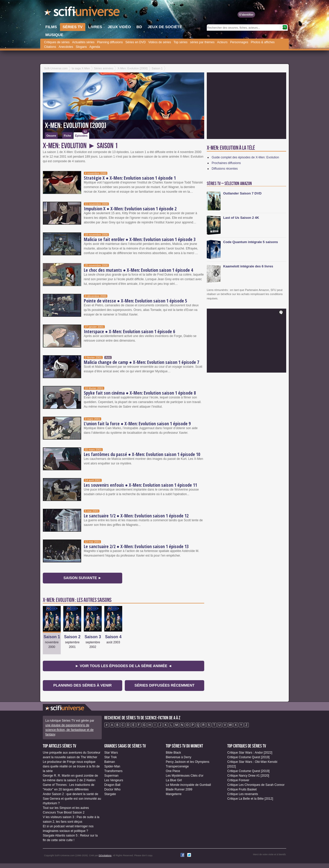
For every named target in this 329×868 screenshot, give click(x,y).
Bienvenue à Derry (178, 757)
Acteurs (222, 42)
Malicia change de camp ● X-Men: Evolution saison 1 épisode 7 (141, 362)
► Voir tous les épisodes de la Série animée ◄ (124, 666)
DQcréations (105, 855)
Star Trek (111, 757)
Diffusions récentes (225, 169)
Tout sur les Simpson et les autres (66, 808)
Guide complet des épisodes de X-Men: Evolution (245, 157)
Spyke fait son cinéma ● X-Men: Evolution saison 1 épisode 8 (140, 393)
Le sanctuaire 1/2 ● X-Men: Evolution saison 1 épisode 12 (136, 516)
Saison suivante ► (82, 578)
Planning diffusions (110, 42)
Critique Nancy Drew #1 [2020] (248, 776)
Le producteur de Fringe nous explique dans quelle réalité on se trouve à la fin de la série (71, 766)
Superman (111, 776)
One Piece (173, 771)
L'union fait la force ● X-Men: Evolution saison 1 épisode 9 (137, 424)
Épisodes (82, 135)
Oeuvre (51, 136)
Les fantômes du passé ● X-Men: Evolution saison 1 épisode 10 (142, 454)
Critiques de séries (57, 42)
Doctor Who (112, 789)
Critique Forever (238, 780)
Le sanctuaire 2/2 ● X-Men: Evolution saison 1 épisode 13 (136, 546)
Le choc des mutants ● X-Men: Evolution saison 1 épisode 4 (138, 270)
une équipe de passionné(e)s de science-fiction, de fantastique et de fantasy (69, 730)
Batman (110, 762)
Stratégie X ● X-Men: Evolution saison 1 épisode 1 (130, 178)
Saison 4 (113, 637)
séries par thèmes (202, 42)
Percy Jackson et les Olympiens (188, 762)
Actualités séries (83, 42)
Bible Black (173, 753)
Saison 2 (72, 637)
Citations (50, 47)
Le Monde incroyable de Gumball (188, 785)
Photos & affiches (263, 42)
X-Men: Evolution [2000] (76, 126)
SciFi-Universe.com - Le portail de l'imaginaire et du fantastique (83, 13)
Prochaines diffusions (226, 163)
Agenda (95, 47)
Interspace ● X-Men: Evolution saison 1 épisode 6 (129, 331)
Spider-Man (112, 766)
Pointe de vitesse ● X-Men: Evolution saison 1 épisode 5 (135, 301)
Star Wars (111, 753)
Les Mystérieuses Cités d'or (185, 776)
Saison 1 (52, 637)
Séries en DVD (135, 42)
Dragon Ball (112, 785)
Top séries (181, 42)
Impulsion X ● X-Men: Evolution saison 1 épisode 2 (130, 209)
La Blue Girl (174, 780)
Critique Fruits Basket (242, 789)
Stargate (110, 794)
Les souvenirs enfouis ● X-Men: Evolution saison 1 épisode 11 (140, 485)
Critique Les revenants (243, 794)
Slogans (81, 47)
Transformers (113, 771)
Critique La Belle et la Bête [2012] (250, 799)
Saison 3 (93, 637)
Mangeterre (174, 794)
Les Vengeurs (114, 780)
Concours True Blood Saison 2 (64, 812)
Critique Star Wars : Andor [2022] (250, 753)
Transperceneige (177, 766)
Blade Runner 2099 (179, 789)
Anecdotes (66, 47)
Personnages (239, 42)
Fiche (68, 136)
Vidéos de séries (160, 42)
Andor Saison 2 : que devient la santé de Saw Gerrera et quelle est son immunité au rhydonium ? (72, 799)
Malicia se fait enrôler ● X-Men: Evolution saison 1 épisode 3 (140, 239)
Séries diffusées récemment (164, 685)
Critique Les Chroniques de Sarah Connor (256, 785)
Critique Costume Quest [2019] (248, 757)
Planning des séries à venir (83, 685)
